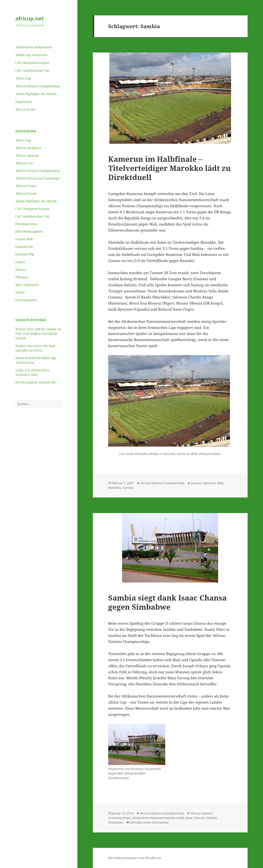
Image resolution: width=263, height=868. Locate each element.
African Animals (27, 156)
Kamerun (209, 483)
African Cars (24, 163)
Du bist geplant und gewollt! (36, 382)
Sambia (128, 488)
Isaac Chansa (195, 818)
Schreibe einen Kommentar (149, 822)
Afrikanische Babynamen (34, 47)
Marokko (115, 488)
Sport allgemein (27, 285)
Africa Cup (23, 78)
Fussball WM (25, 254)
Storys (20, 292)
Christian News (26, 224)
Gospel (20, 262)
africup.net (30, 18)
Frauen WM (24, 239)
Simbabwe (116, 822)
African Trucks (26, 194)
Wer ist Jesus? (25, 109)
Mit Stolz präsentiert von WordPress (135, 858)
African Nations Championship (38, 86)
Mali (220, 483)
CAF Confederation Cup (32, 71)
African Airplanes (28, 148)
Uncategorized (26, 300)
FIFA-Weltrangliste (29, 232)
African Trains (26, 186)
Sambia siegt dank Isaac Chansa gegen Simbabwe (167, 602)
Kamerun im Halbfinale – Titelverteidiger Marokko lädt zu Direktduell (169, 168)
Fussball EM (24, 247)
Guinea (196, 483)
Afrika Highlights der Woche (36, 94)
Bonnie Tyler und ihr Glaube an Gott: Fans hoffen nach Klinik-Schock (38, 334)
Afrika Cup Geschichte (31, 55)
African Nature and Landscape (38, 178)
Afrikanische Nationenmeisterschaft (158, 818)
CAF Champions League (32, 63)
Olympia (22, 277)
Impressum (24, 102)
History (21, 270)
